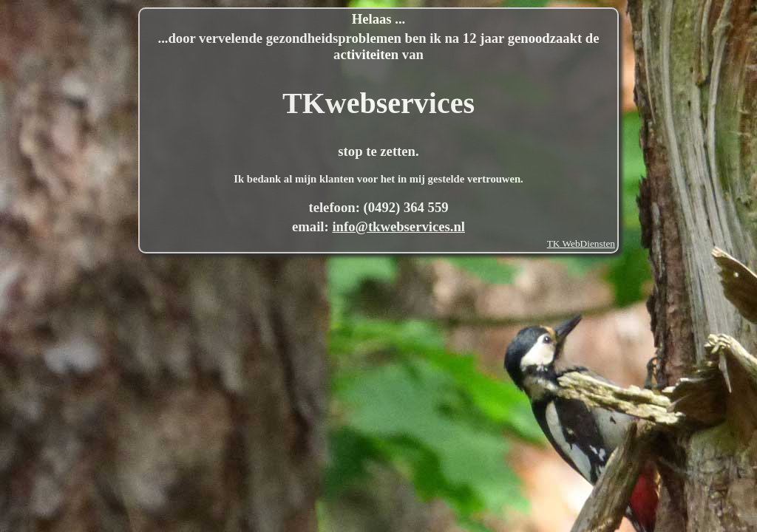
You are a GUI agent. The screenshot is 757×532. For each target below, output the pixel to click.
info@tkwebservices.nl (398, 226)
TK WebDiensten (581, 243)
